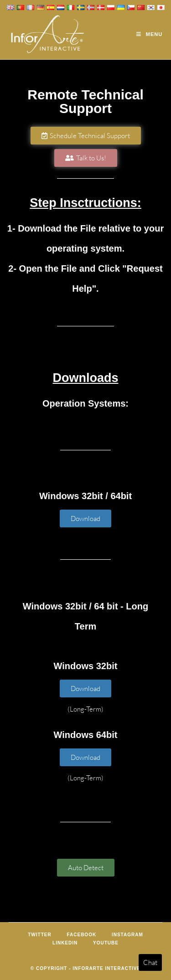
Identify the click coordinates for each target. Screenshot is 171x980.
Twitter (39, 935)
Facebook (81, 935)
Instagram (127, 935)
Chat (150, 962)
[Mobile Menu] (149, 34)
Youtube (106, 943)
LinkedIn (65, 943)
